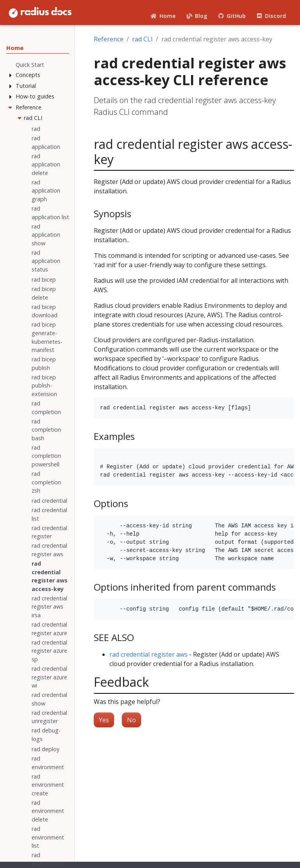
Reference (109, 39)
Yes (104, 720)
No (131, 720)
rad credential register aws (148, 654)
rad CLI (142, 39)
